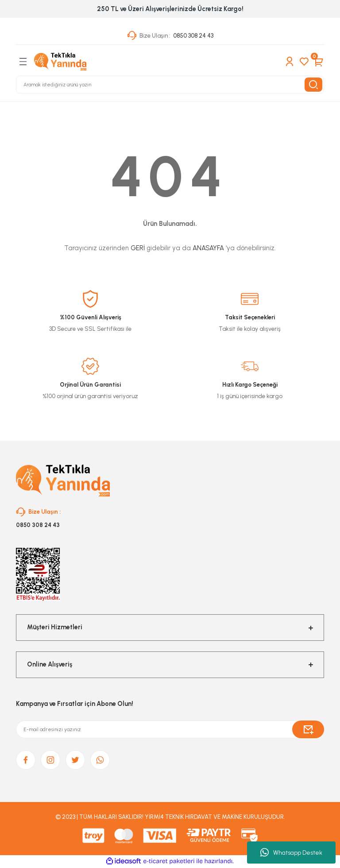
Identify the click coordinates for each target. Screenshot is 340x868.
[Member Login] (290, 62)
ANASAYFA (208, 248)
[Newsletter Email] (170, 730)
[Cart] (319, 62)
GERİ (138, 248)
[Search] (170, 85)
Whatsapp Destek (291, 852)
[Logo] (60, 62)
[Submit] (308, 730)
